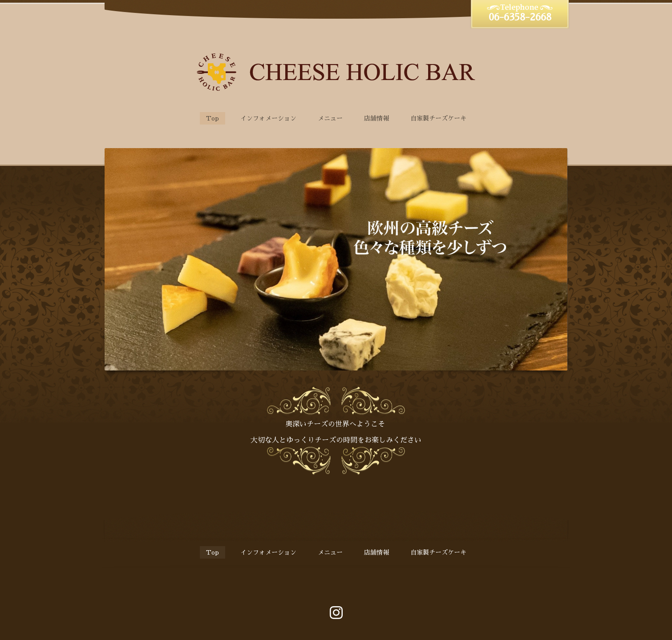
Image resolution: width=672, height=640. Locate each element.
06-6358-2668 (520, 17)
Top (213, 118)
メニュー (330, 118)
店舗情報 (376, 118)
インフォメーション (268, 118)
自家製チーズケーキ (438, 118)
